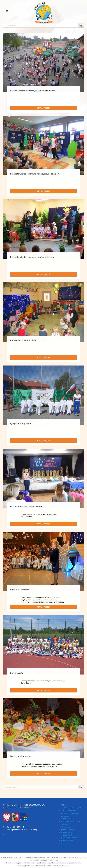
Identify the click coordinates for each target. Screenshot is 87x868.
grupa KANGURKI (68, 832)
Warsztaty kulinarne (21, 756)
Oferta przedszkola (69, 810)
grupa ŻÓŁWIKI (67, 840)
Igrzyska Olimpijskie (21, 423)
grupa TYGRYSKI (68, 830)
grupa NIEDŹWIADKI (69, 838)
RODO (63, 805)
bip (62, 843)
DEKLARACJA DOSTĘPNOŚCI (73, 808)
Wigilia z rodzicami (20, 590)
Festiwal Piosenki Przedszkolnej (27, 506)
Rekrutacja (66, 827)
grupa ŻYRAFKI (67, 835)
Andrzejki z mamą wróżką (23, 340)
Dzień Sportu (17, 673)
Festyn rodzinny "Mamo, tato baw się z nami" (33, 91)
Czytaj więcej (43, 108)
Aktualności (66, 819)
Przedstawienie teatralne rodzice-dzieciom (32, 257)
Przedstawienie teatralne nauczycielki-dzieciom (35, 174)
